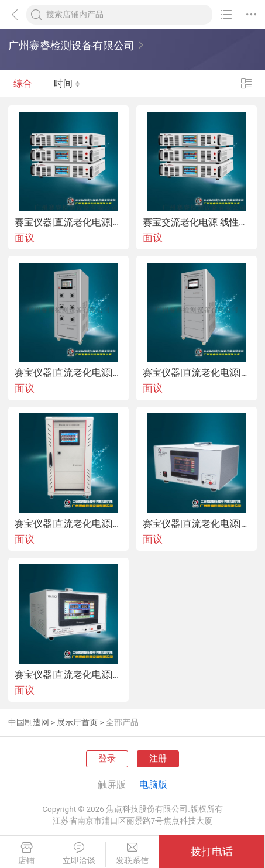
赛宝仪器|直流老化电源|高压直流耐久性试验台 (68, 373)
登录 (107, 759)
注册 (158, 759)
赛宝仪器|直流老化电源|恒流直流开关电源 (68, 675)
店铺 (26, 854)
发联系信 (132, 854)
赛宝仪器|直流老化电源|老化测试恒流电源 (197, 524)
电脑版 (153, 785)
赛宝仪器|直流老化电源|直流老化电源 (68, 222)
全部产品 (122, 722)
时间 (67, 83)
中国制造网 (29, 722)
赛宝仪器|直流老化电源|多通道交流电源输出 (68, 524)
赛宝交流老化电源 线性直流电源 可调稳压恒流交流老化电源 (197, 222)
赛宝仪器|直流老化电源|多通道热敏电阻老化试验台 (197, 373)
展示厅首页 (77, 722)
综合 (23, 83)
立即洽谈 (80, 854)
